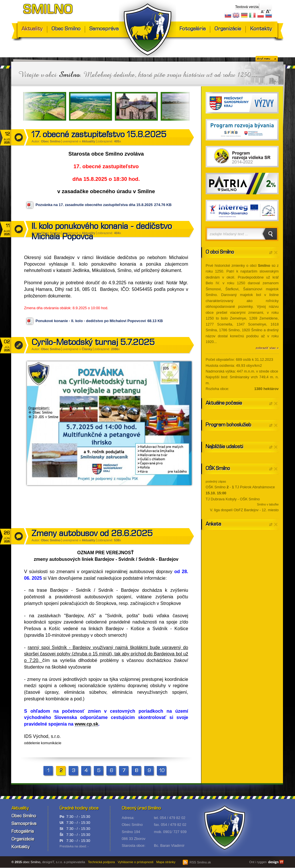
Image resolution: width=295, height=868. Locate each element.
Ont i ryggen (258, 862)
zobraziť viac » (267, 348)
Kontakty (261, 29)
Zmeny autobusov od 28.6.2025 (92, 534)
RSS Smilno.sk (197, 862)
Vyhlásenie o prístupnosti (136, 862)
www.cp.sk (86, 724)
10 (162, 771)
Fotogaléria (192, 29)
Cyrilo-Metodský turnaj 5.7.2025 (93, 343)
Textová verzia (247, 7)
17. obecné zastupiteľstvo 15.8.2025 (99, 136)
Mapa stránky (166, 862)
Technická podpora (101, 862)
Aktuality (32, 29)
